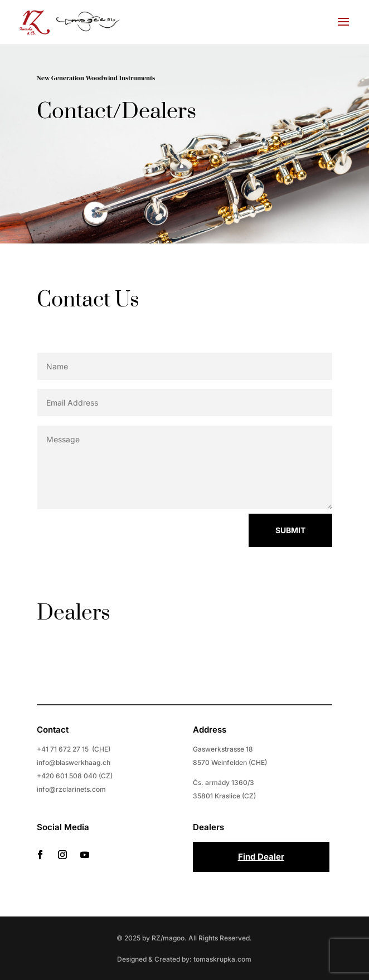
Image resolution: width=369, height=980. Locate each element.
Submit (278, 530)
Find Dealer (261, 857)
